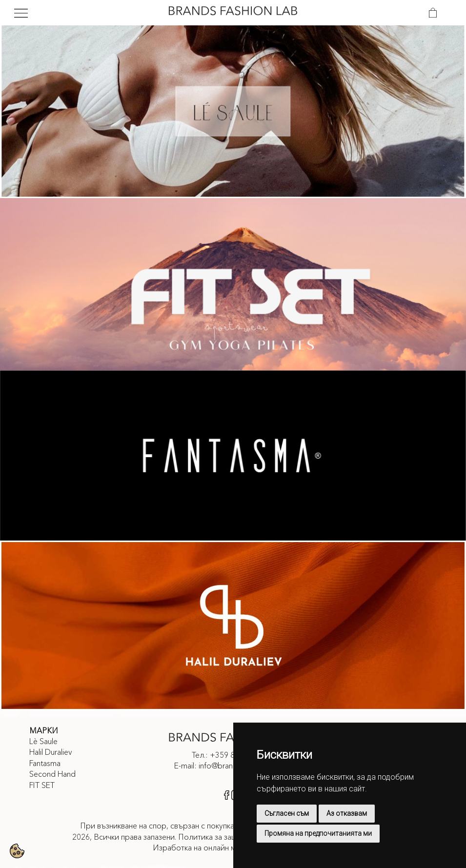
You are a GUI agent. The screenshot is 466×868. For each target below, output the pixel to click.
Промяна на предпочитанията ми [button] (318, 833)
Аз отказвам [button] (347, 813)
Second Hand (52, 774)
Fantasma (45, 763)
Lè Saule (43, 741)
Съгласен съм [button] (287, 813)
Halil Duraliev (51, 752)
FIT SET (42, 785)
